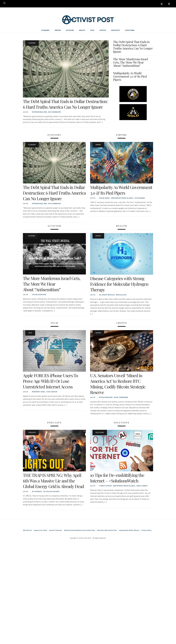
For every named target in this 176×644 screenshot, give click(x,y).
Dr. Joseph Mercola (107, 295)
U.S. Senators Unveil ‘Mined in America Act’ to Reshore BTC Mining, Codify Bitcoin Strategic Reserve (118, 384)
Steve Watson (52, 392)
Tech (92, 31)
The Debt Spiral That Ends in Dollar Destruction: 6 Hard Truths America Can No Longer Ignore (65, 104)
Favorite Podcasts (56, 531)
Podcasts (116, 31)
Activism (70, 31)
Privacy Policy (146, 531)
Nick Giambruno (55, 112)
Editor (26, 112)
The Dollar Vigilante (51, 492)
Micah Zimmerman (121, 398)
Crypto (103, 31)
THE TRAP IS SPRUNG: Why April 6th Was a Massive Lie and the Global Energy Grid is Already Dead (53, 481)
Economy (46, 31)
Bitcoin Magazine (106, 398)
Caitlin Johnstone (39, 295)
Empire (58, 31)
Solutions (130, 31)
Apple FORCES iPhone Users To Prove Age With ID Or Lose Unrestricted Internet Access (50, 381)
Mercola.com (121, 295)
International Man (39, 112)
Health (82, 31)
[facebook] (169, 4)
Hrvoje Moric (104, 198)
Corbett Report (105, 486)
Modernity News (38, 392)
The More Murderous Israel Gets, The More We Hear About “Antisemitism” (131, 63)
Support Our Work (40, 531)
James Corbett (142, 486)
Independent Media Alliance (129, 531)
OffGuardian (140, 198)
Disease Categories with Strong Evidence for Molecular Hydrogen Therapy (119, 284)
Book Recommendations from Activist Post (80, 531)
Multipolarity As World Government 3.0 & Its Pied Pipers (130, 77)
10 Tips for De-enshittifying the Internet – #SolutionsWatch (117, 478)
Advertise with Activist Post (107, 531)
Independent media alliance (122, 198)
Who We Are (27, 531)
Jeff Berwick (37, 492)
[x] (162, 4)
